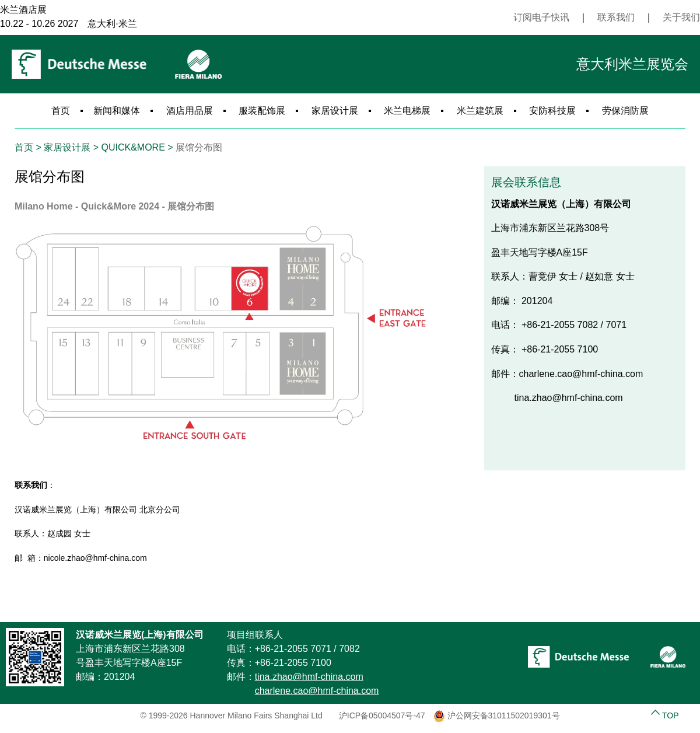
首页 (61, 111)
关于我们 (681, 17)
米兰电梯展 (407, 111)
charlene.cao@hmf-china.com (317, 691)
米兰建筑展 (480, 111)
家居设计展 (335, 111)
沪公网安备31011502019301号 (497, 715)
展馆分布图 (199, 147)
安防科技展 (552, 111)
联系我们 (616, 17)
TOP (665, 715)
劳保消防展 (625, 111)
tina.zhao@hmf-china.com (309, 677)
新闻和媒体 (117, 111)
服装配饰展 (262, 111)
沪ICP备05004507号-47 (382, 715)
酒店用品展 (190, 111)
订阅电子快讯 (541, 17)
